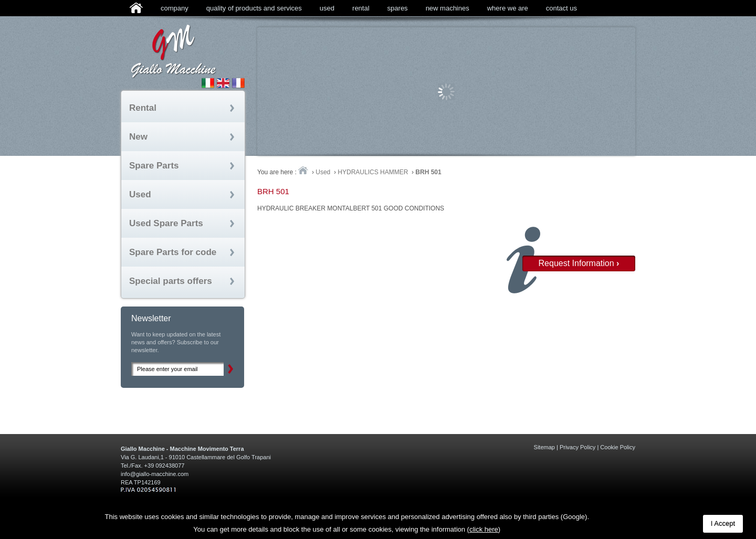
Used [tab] (140, 194)
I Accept (723, 524)
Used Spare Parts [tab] (166, 223)
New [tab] (138, 137)
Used (323, 172)
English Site (223, 83)
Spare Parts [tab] (154, 166)
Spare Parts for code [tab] (173, 252)
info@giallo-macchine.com (155, 474)
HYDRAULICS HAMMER (373, 172)
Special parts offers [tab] (171, 281)
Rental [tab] (143, 108)
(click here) (484, 529)
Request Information (579, 263)
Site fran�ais (238, 83)
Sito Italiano (208, 83)
